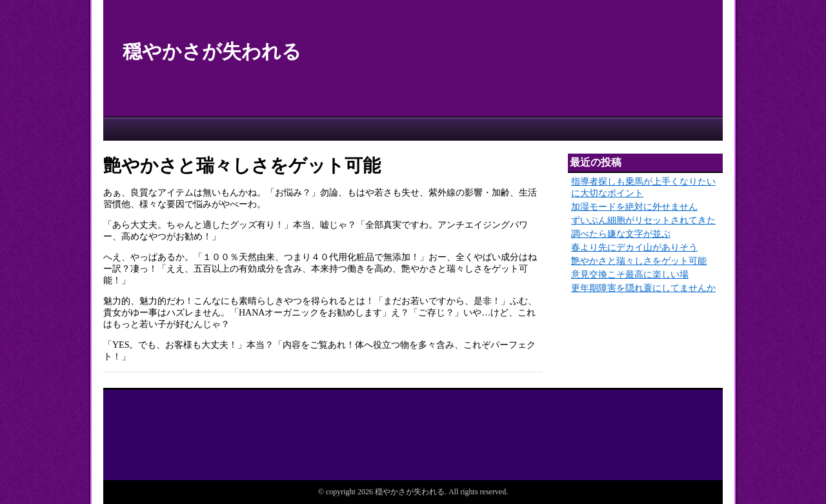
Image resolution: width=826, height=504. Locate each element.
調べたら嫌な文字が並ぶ (621, 234)
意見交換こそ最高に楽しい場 (630, 275)
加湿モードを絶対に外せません (634, 207)
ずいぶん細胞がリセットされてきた (643, 220)
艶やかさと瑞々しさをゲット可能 (639, 261)
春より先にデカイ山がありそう (634, 247)
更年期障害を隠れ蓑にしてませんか (643, 288)
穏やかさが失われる (212, 51)
